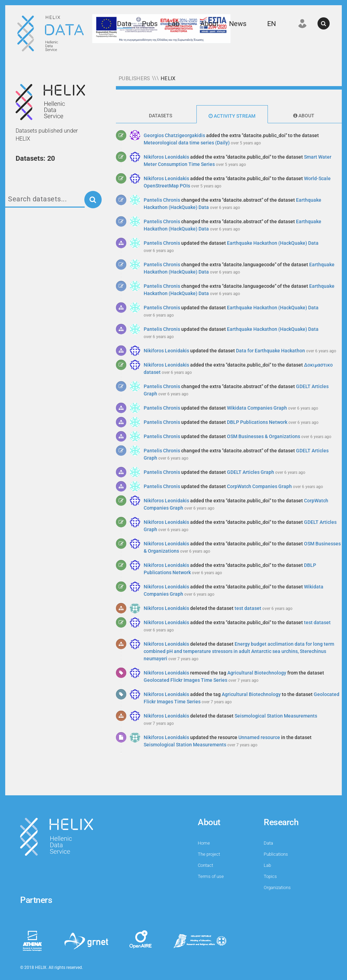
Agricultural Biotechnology (257, 673)
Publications (276, 854)
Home (204, 843)
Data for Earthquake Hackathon (270, 351)
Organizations (277, 887)
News (238, 24)
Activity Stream (232, 116)
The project (209, 854)
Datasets (160, 116)
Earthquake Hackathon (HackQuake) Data (273, 243)
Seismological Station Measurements (276, 716)
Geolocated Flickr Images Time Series (185, 680)
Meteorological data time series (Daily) (187, 143)
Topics (270, 876)
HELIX (168, 78)
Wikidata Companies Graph (257, 408)
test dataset (248, 608)
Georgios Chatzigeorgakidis (174, 135)
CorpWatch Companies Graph (259, 486)
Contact (205, 865)
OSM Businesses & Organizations (264, 436)
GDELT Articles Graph (251, 472)
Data (124, 24)
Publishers (134, 78)
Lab (174, 24)
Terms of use (211, 876)
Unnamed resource (259, 737)
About (209, 24)
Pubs (150, 24)
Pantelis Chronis (162, 200)
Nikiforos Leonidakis (166, 157)
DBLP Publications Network (257, 422)
